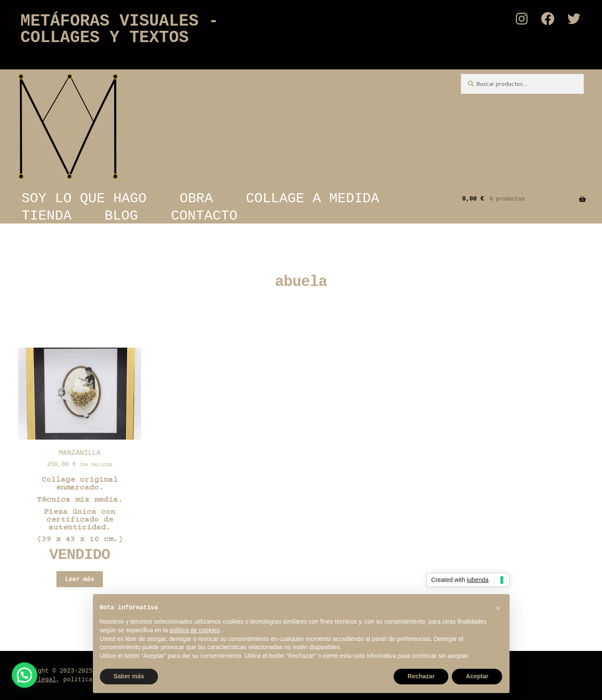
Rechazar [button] (421, 676)
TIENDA (47, 216)
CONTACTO (204, 216)
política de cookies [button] (195, 630)
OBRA (196, 198)
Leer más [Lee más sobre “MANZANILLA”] (80, 579)
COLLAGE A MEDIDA (313, 198)
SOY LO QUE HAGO (84, 198)
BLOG (121, 216)
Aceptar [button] (477, 676)
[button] (7, 681)
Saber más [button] (129, 676)
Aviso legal (36, 680)
